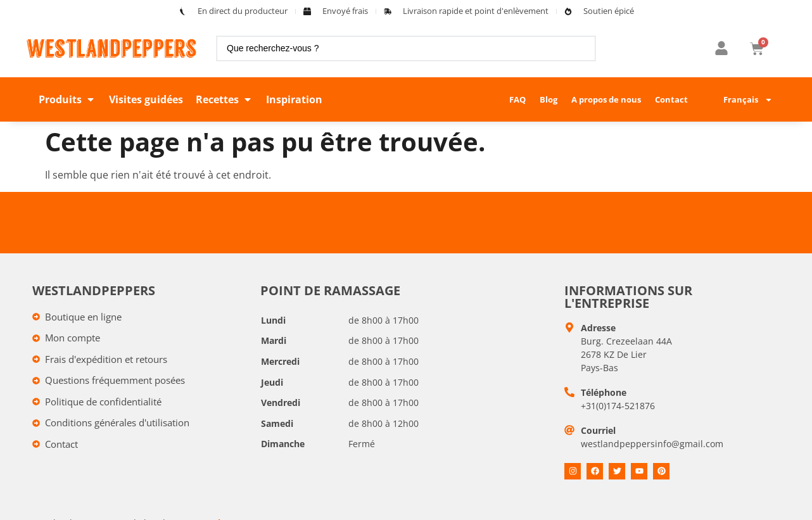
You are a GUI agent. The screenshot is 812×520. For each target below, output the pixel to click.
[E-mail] (569, 430)
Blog (549, 99)
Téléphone (604, 392)
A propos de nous (606, 99)
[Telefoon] (569, 392)
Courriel (598, 430)
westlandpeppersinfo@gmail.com (652, 444)
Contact (671, 99)
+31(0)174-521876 (618, 406)
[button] (67, 99)
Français (748, 100)
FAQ (517, 99)
